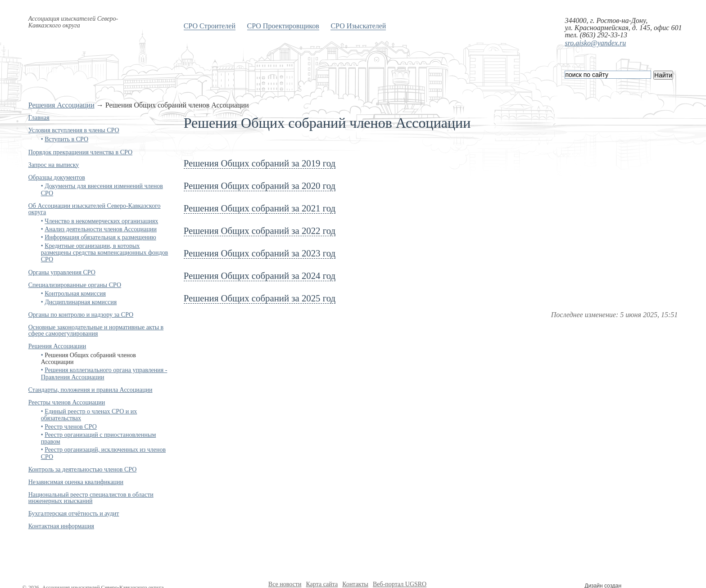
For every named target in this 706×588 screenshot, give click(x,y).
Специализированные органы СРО (75, 285)
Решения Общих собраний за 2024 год (260, 276)
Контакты (355, 584)
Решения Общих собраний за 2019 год (260, 163)
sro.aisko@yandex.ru (595, 43)
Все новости (285, 584)
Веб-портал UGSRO (400, 584)
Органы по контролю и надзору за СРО (81, 315)
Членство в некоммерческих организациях (101, 221)
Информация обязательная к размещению (100, 237)
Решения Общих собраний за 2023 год (260, 253)
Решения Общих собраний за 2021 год (260, 208)
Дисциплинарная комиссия (81, 302)
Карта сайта (322, 584)
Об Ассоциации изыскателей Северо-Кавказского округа (95, 209)
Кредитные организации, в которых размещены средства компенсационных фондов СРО (105, 253)
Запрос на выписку (54, 165)
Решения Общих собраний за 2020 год (260, 186)
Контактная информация (61, 526)
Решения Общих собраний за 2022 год (260, 231)
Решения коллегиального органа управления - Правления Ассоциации (104, 373)
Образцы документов (57, 177)
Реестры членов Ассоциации (67, 402)
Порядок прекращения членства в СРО (80, 152)
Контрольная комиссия (75, 294)
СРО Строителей (210, 26)
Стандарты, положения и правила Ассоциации (91, 390)
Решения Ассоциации (61, 105)
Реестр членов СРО (71, 427)
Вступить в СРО (66, 139)
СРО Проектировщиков (283, 26)
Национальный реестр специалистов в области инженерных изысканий (91, 498)
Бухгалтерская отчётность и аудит (74, 514)
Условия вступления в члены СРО (74, 130)
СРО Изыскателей (358, 26)
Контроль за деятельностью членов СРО (83, 469)
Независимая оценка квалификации (76, 482)
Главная (39, 118)
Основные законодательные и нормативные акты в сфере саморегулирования (96, 330)
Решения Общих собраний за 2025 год (260, 298)
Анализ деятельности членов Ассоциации (101, 229)
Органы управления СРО (62, 272)
